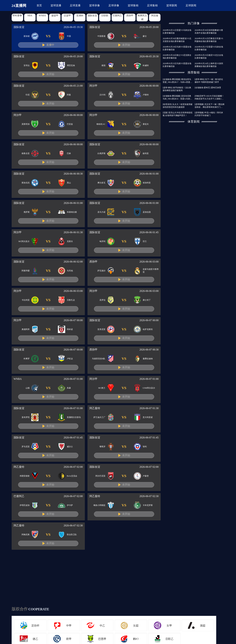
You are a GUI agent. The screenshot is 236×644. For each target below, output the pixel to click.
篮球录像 (94, 5)
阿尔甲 (93, 86)
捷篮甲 (55, 16)
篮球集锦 (133, 5)
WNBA (42, 16)
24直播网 (19, 6)
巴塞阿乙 (117, 16)
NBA (30, 16)
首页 (39, 5)
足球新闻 (191, 5)
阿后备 (155, 16)
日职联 (105, 16)
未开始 (126, 45)
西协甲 (130, 16)
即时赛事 (17, 16)
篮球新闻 (172, 5)
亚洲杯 (80, 16)
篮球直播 (56, 5)
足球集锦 (152, 5)
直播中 (50, 45)
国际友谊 (92, 16)
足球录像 (114, 5)
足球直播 (75, 5)
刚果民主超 (142, 17)
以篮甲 (67, 16)
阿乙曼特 (95, 408)
